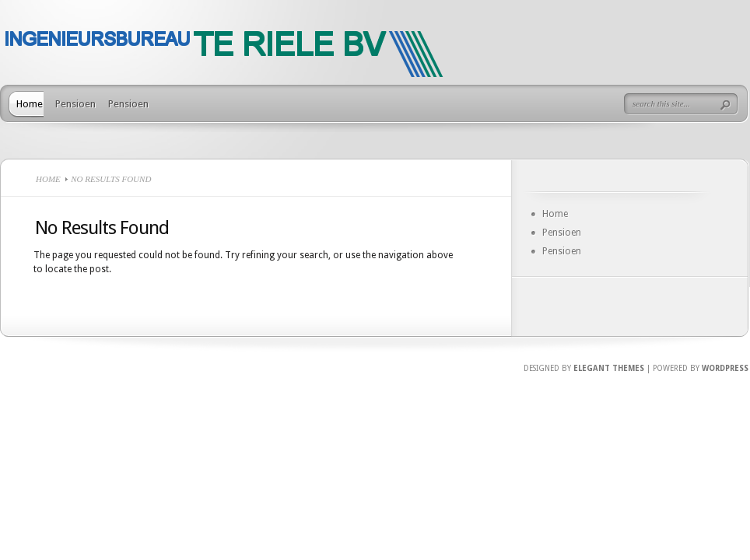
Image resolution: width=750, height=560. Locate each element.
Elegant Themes (609, 368)
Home (30, 104)
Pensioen (75, 104)
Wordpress (725, 368)
